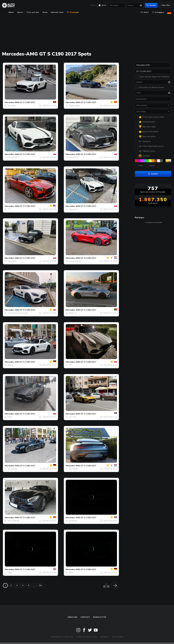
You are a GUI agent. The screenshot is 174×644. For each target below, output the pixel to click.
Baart (10, 417)
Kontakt (85, 617)
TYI (9, 209)
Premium (73, 12)
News (92, 6)
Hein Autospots (75, 261)
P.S (70, 365)
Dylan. (10, 573)
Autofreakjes (74, 469)
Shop (45, 12)
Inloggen (158, 12)
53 (40, 585)
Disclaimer (118, 637)
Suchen (150, 6)
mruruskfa (12, 106)
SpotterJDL (73, 521)
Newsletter (100, 617)
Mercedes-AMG (12, 102)
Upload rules (57, 12)
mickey (10, 365)
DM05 (71, 573)
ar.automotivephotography (18, 313)
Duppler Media (74, 106)
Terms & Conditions (87, 637)
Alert (145, 12)
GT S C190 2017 (28, 102)
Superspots (73, 209)
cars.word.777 (13, 157)
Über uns (73, 617)
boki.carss (72, 417)
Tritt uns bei (33, 12)
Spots (103, 6)
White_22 (72, 313)
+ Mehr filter (164, 6)
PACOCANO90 (13, 521)
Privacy (105, 637)
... (34, 585)
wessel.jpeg (12, 469)
